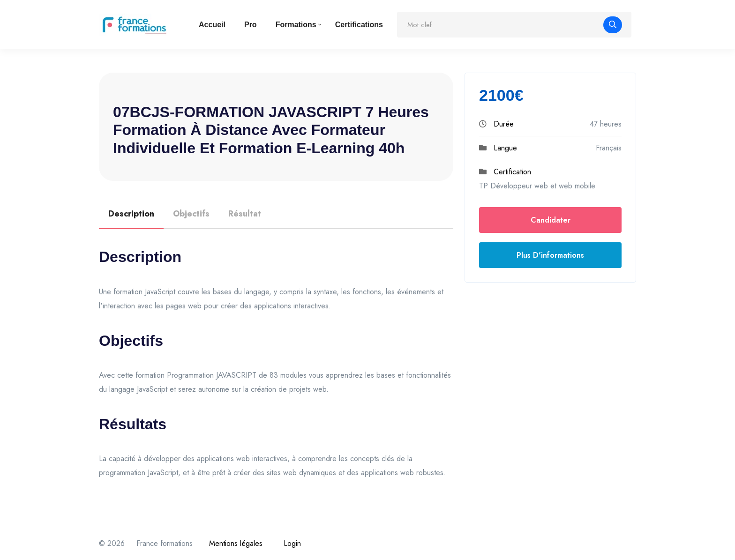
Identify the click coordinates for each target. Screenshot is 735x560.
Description (131, 214)
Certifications (359, 25)
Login (292, 543)
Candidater (551, 220)
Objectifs (191, 214)
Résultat (245, 214)
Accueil (212, 25)
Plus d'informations (550, 255)
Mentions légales (236, 543)
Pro (251, 25)
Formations (296, 25)
